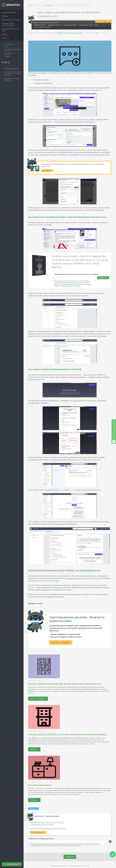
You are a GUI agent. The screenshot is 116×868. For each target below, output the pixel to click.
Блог (6, 47)
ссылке (45, 578)
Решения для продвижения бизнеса (13, 50)
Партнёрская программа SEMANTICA (12, 79)
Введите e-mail (59, 278)
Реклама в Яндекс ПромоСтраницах (8, 24)
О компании (86, 866)
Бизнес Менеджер (90, 375)
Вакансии (7, 56)
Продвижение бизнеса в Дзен (11, 30)
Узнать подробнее (38, 832)
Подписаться (103, 278)
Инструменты (9, 53)
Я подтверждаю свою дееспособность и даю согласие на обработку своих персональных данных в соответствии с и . (73, 283)
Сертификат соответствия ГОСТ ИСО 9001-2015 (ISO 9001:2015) (13, 74)
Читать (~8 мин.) (38, 699)
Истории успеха (9, 44)
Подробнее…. (47, 171)
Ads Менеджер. (58, 588)
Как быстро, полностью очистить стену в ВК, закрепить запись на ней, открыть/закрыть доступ (65, 684)
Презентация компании (12, 69)
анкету (99, 585)
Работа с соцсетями (76, 33)
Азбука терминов (64, 33)
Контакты (70, 857)
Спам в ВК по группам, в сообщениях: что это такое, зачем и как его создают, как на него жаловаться (67, 734)
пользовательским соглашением (70, 286)
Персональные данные (75, 866)
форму (57, 581)
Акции (4, 34)
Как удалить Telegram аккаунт (40, 785)
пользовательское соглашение (76, 578)
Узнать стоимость (61, 643)
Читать (34, 749)
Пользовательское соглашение (59, 866)
